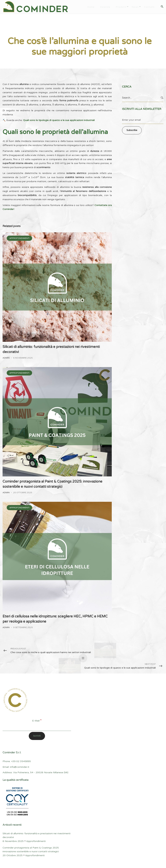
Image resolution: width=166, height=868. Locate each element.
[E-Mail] (37, 727)
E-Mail (37, 721)
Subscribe (132, 130)
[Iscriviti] (37, 736)
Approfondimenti (15, 28)
